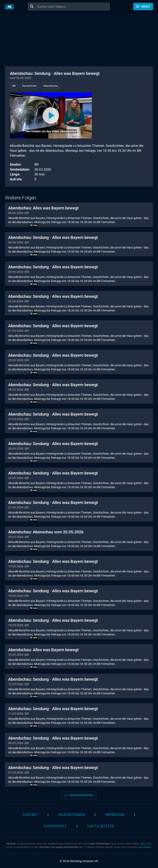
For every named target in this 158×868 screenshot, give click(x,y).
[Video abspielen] (51, 115)
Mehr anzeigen (78, 795)
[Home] (10, 7)
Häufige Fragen (72, 815)
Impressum (115, 815)
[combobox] (73, 7)
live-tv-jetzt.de (101, 826)
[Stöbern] (143, 7)
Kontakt (30, 815)
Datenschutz (55, 826)
